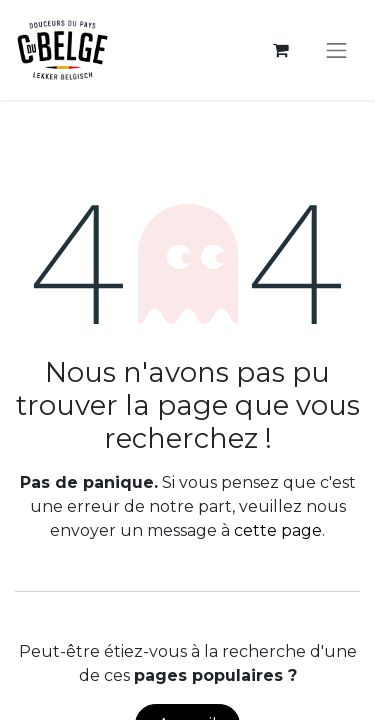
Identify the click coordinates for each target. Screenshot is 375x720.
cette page (278, 530)
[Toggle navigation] (337, 50)
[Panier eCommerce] (281, 50)
